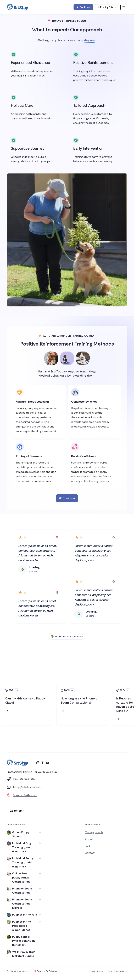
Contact (90, 853)
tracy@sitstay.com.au (27, 787)
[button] (124, 7)
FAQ (87, 846)
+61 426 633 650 (24, 779)
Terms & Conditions (117, 971)
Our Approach (94, 832)
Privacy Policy (96, 971)
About (89, 839)
